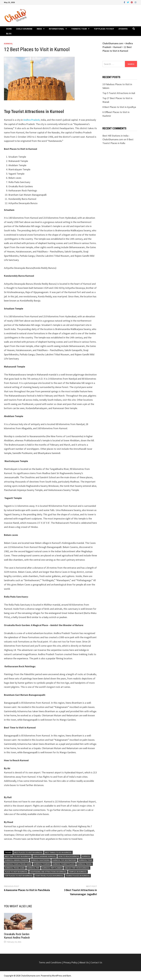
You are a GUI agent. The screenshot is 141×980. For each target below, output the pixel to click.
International (57, 29)
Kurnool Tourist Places (64, 864)
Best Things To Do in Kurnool (58, 852)
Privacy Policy (71, 962)
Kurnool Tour (86, 860)
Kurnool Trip (33, 868)
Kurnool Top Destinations (64, 860)
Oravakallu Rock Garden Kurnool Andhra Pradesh (17, 936)
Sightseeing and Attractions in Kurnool (48, 872)
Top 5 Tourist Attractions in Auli (119, 93)
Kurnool (8, 44)
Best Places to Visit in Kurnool (28, 852)
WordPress (57, 976)
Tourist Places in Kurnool (78, 876)
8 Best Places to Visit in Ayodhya (119, 107)
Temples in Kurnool (78, 872)
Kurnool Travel (85, 864)
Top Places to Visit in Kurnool (19, 876)
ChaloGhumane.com (30, 976)
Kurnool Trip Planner (52, 868)
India (39, 29)
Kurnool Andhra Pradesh (17, 860)
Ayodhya (123, 29)
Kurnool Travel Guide (15, 868)
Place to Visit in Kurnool (16, 872)
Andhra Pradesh (31, 120)
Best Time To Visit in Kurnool (18, 856)
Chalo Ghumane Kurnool (45, 856)
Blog (9, 33)
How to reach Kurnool (69, 856)
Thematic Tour (79, 29)
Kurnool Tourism (42, 864)
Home (9, 29)
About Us (84, 962)
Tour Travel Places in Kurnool (49, 876)
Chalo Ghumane (24, 29)
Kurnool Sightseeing (40, 860)
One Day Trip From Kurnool (77, 868)
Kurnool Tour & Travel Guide (18, 864)
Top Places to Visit (104, 29)
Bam (69, 976)
